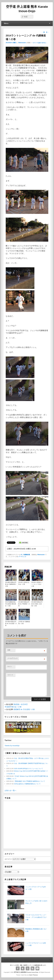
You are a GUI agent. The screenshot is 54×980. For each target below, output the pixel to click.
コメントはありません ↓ (40, 43)
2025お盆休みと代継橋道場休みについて (27, 784)
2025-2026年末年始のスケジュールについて (28, 769)
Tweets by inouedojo (12, 746)
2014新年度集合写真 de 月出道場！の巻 (11, 624)
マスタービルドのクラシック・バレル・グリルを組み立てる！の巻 (36, 917)
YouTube (28, 968)
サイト (10, 666)
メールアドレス (12, 658)
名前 (9, 650)
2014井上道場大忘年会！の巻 (24, 583)
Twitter (23, 968)
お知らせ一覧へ (10, 790)
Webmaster (22, 43)
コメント (10, 675)
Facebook (18, 968)
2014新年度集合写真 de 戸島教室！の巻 (24, 604)
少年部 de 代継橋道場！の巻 (24, 623)
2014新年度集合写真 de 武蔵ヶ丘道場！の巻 (37, 604)
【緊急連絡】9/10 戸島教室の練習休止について (29, 781)
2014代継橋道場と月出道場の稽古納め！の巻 (11, 604)
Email (37, 968)
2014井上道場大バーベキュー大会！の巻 (37, 584)
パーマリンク (22, 557)
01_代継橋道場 (25, 555)
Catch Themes (33, 975)
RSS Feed (32, 968)
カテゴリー (9, 859)
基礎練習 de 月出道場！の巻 (24, 709)
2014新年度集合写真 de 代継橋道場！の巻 (11, 584)
